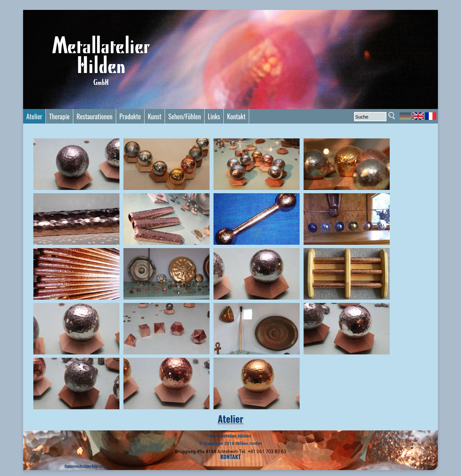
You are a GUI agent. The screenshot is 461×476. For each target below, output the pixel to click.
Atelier (230, 419)
